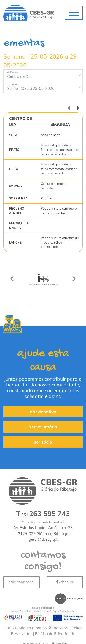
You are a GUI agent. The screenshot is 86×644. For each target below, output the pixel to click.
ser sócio (43, 442)
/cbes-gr (64, 582)
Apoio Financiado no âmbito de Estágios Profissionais (43, 610)
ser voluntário (43, 427)
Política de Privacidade (55, 634)
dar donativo (43, 412)
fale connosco (21, 582)
